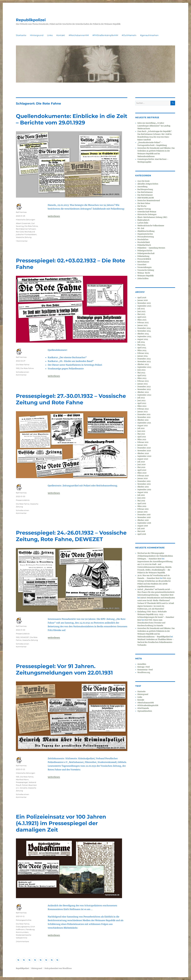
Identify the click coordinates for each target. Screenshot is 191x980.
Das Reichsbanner (145, 192)
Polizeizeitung (143, 256)
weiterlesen (54, 216)
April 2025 (142, 317)
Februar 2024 (143, 353)
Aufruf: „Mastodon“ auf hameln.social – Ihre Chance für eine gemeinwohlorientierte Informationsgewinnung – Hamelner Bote (156, 592)
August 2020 (143, 459)
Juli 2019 (141, 495)
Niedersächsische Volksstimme (151, 226)
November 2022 (144, 389)
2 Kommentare (22, 941)
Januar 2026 (143, 300)
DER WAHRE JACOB (146, 198)
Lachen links (143, 223)
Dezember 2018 (144, 515)
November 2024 (144, 331)
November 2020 (144, 451)
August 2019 (143, 492)
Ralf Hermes (21, 212)
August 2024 (143, 339)
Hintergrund (37, 35)
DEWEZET (25, 637)
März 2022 (142, 406)
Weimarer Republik (146, 276)
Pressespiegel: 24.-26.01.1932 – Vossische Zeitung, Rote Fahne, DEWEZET (71, 536)
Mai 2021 (141, 434)
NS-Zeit (141, 228)
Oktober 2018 (143, 520)
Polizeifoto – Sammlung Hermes (151, 248)
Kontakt (61, 35)
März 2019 (142, 506)
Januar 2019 (142, 512)
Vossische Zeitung (24, 237)
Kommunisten (22, 932)
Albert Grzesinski (23, 223)
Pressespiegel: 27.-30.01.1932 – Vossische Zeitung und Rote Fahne (71, 399)
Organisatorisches (145, 234)
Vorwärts (23, 788)
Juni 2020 (141, 465)
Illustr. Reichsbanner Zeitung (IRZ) (152, 217)
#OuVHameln (129, 35)
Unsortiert (142, 265)
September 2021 (144, 423)
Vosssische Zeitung (146, 270)
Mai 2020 (141, 467)
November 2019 (144, 484)
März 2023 (142, 378)
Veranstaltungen (145, 267)
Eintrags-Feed (144, 667)
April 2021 (142, 437)
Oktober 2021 (143, 420)
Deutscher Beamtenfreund (149, 201)
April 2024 (142, 348)
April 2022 (142, 403)
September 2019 (144, 490)
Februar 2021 (143, 442)
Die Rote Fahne (31, 226)
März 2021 (142, 440)
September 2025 (144, 306)
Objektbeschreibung (146, 231)
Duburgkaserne (23, 927)
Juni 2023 (141, 370)
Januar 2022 (143, 412)
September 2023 (144, 367)
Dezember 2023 (144, 359)
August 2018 (143, 526)
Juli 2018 (141, 529)
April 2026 (142, 298)
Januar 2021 (142, 445)
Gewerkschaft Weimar (147, 212)
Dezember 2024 (144, 328)
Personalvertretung (146, 237)
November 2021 (144, 417)
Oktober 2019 (143, 487)
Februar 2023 (143, 381)
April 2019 (142, 504)
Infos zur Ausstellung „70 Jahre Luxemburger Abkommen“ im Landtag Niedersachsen (154, 126)
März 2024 (142, 350)
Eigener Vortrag (144, 209)
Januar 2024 (143, 356)
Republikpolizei (31, 20)
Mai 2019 (141, 501)
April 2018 (142, 534)
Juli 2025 (141, 309)
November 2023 (144, 362)
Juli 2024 (141, 342)
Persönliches (143, 240)
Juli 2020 (141, 462)
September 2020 (144, 456)
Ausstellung (142, 187)
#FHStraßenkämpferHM (105, 35)
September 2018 (144, 523)
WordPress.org (144, 672)
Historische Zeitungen (26, 220)
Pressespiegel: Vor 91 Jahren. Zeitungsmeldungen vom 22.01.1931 (64, 669)
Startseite (21, 35)
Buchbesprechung (145, 189)
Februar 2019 (143, 509)
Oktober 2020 (143, 453)
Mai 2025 (141, 314)
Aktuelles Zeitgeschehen (148, 184)
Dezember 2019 (144, 481)
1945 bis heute (144, 181)
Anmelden (142, 664)
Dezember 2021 (144, 414)
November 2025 (144, 303)
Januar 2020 (143, 478)
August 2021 (143, 426)
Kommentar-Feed (145, 670)
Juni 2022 (141, 401)
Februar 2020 (143, 476)
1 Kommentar (22, 241)
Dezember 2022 (144, 387)
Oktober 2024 (143, 334)
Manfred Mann (22, 779)
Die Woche (142, 206)
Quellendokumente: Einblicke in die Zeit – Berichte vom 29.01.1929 (72, 119)
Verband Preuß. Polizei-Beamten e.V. (26, 785)
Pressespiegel (22, 782)
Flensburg (30, 929)
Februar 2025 (143, 323)
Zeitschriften (143, 278)
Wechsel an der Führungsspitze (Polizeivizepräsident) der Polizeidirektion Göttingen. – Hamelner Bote (155, 556)
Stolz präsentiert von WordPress (58, 968)
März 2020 (142, 473)
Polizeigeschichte (24, 920)
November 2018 (144, 517)
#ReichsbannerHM (79, 35)
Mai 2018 (141, 531)
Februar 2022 (143, 409)
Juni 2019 (141, 498)
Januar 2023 (142, 384)
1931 (18, 777)
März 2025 (142, 320)
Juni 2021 (141, 431)
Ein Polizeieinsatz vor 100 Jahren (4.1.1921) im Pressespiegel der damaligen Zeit (61, 823)
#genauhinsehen (149, 35)
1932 (18, 368)
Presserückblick (23, 500)
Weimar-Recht (144, 273)
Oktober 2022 (143, 392)
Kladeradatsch (143, 220)
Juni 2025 (141, 311)
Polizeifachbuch (144, 245)
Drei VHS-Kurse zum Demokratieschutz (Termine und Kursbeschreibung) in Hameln (151, 623)
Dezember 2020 (144, 448)
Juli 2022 (141, 398)
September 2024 (144, 337)
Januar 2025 (143, 325)
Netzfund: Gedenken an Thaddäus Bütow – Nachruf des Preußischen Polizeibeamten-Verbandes (156, 642)
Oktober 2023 (143, 364)
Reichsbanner (143, 262)
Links (50, 35)
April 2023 (142, 376)
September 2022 (144, 395)
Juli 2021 (141, 428)
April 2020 (142, 470)
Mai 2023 (141, 373)
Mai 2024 (141, 345)
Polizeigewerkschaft (146, 253)
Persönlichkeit (144, 242)
